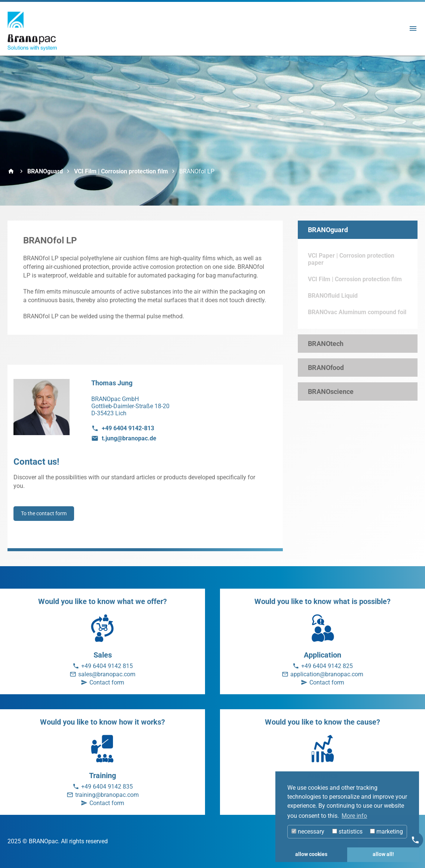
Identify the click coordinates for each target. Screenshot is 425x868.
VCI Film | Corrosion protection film (121, 171)
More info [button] (354, 816)
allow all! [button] (383, 854)
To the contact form (44, 513)
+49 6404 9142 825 (327, 666)
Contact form (107, 682)
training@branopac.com (107, 795)
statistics (347, 831)
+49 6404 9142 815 (107, 666)
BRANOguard (45, 171)
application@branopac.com (327, 674)
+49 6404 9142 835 (107, 787)
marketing (386, 831)
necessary (308, 831)
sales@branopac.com (107, 674)
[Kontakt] (415, 840)
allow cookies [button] (311, 854)
